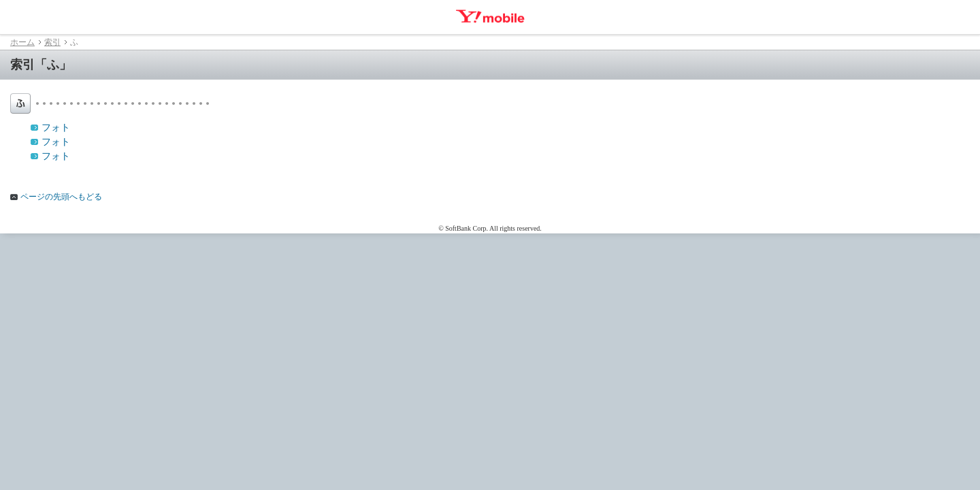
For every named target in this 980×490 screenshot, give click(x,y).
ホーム (22, 42)
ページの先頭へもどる (61, 197)
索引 (52, 42)
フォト (56, 128)
